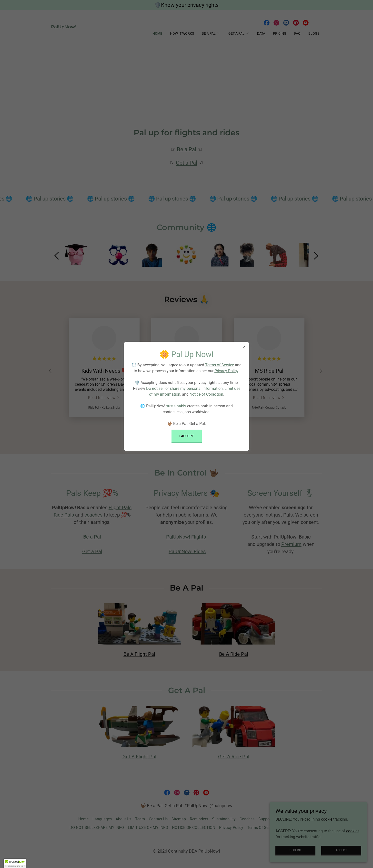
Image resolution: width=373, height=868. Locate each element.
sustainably (176, 406)
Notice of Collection (206, 394)
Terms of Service (220, 365)
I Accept (187, 436)
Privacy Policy (226, 371)
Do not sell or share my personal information (184, 388)
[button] (15, 863)
